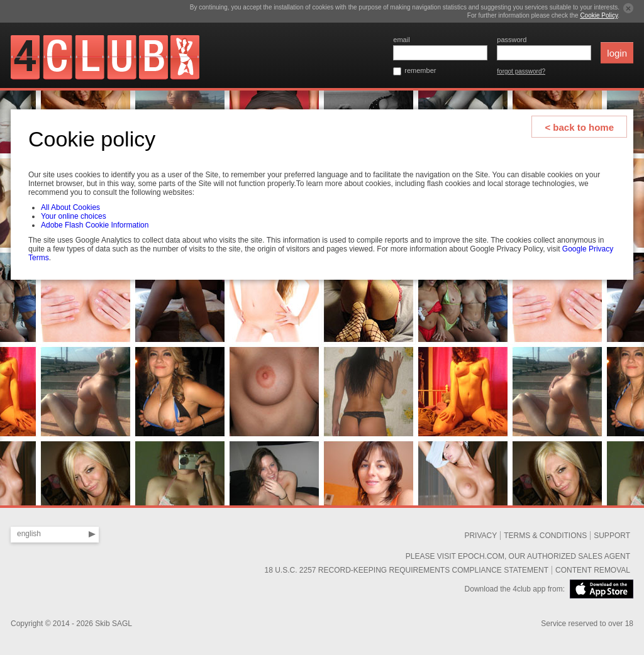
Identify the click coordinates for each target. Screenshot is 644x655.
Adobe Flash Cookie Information (95, 225)
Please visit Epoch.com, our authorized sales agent (518, 556)
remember (420, 70)
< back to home (579, 127)
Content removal (593, 570)
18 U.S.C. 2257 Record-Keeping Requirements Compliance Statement (406, 570)
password (512, 40)
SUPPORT (612, 536)
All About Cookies (70, 207)
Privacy (480, 536)
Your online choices (74, 216)
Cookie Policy (599, 15)
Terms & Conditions (545, 536)
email (401, 40)
